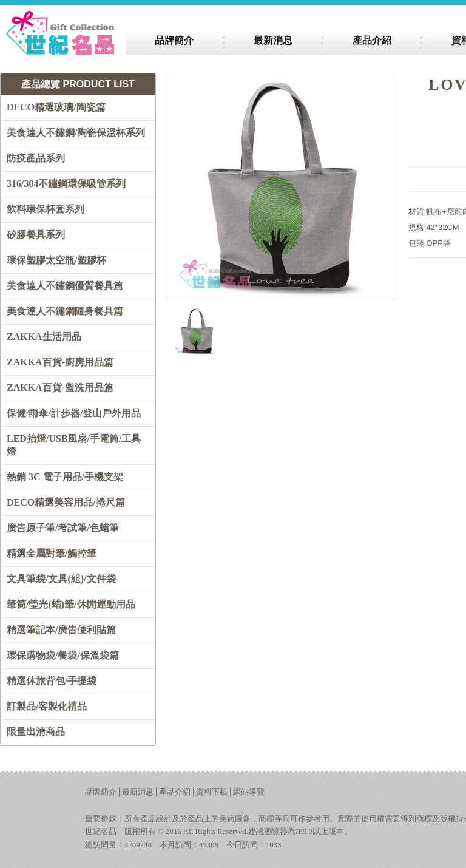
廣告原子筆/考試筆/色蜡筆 (63, 528)
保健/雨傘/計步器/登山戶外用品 (74, 413)
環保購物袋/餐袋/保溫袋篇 (63, 655)
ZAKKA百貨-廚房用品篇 (60, 362)
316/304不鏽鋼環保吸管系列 (66, 184)
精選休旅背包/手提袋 (52, 681)
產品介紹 (175, 792)
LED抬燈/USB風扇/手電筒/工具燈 (74, 445)
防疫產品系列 (36, 158)
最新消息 (138, 792)
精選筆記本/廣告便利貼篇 (61, 630)
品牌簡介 (101, 792)
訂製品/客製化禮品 (47, 706)
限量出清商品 (36, 732)
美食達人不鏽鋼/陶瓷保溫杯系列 (76, 133)
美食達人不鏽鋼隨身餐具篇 (65, 311)
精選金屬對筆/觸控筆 (52, 553)
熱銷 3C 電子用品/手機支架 (65, 477)
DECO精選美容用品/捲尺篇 (66, 502)
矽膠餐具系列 (36, 235)
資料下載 (212, 792)
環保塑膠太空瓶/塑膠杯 (56, 260)
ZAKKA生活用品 (44, 337)
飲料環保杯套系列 (46, 209)
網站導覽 (249, 792)
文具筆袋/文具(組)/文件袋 (61, 579)
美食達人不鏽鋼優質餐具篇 (65, 286)
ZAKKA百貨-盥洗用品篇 (60, 388)
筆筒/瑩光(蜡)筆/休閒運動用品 (71, 604)
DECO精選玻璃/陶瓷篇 (56, 107)
